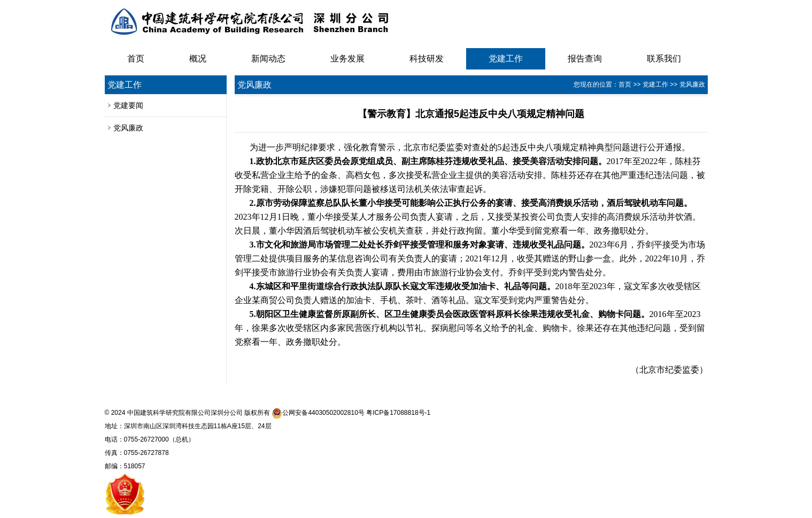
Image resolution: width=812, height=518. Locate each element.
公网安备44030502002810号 (318, 413)
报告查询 (585, 59)
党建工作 (506, 59)
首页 (136, 59)
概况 (198, 59)
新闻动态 (268, 59)
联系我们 (664, 59)
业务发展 (347, 59)
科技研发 (427, 59)
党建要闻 (128, 105)
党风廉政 (128, 128)
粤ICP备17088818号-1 (398, 413)
